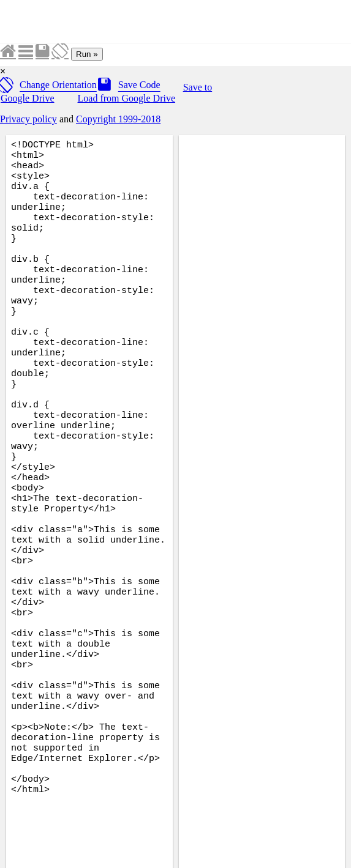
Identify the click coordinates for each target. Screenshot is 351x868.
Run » (87, 54)
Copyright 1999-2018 (118, 119)
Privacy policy (28, 119)
